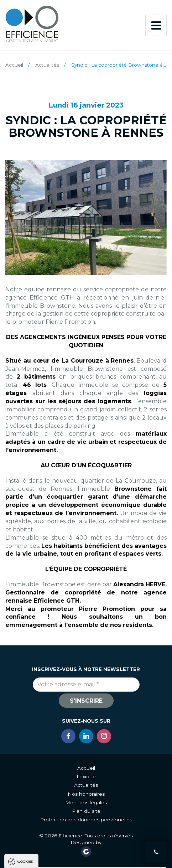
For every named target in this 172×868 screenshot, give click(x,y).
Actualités (47, 65)
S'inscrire (86, 701)
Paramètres (131, 861)
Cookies (25, 764)
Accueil (14, 65)
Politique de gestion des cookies (46, 844)
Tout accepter (41, 861)
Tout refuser (87, 861)
